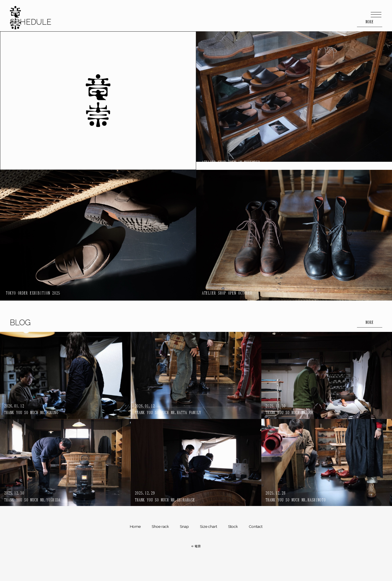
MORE (370, 322)
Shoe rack (160, 526)
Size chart (208, 526)
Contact (256, 526)
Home (135, 526)
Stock (233, 526)
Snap (184, 526)
